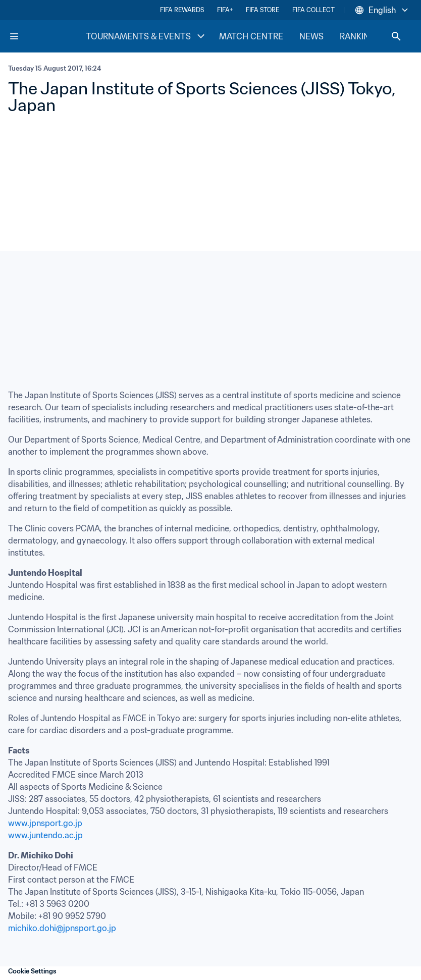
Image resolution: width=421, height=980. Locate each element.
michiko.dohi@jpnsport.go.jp (62, 928)
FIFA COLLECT (313, 10)
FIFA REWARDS (182, 10)
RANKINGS (360, 36)
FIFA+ (225, 10)
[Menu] (14, 36)
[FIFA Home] (47, 36)
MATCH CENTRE (251, 36)
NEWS (311, 36)
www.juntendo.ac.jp (45, 835)
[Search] (396, 36)
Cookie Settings (32, 971)
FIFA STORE (262, 10)
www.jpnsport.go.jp (45, 823)
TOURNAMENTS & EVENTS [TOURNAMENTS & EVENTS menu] (146, 36)
